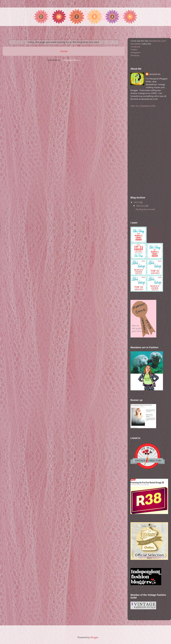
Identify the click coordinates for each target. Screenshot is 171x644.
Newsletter (136, 44)
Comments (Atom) (71, 60)
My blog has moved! (145, 209)
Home (64, 51)
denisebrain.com (157, 41)
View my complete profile (143, 106)
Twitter (134, 50)
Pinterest (135, 55)
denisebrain (155, 74)
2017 (137, 202)
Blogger (94, 637)
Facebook (135, 47)
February (141, 206)
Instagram (135, 52)
